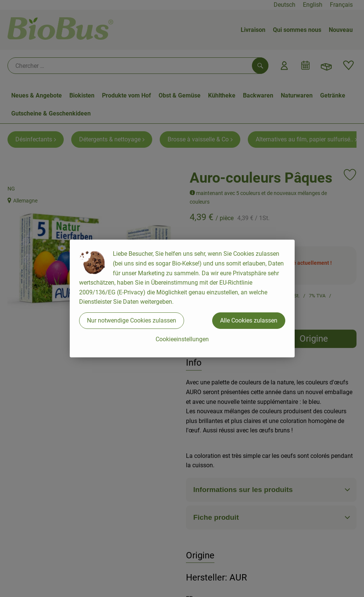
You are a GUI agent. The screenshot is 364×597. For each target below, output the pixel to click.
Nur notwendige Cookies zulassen (132, 320)
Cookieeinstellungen (182, 339)
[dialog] (182, 298)
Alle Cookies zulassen (249, 320)
